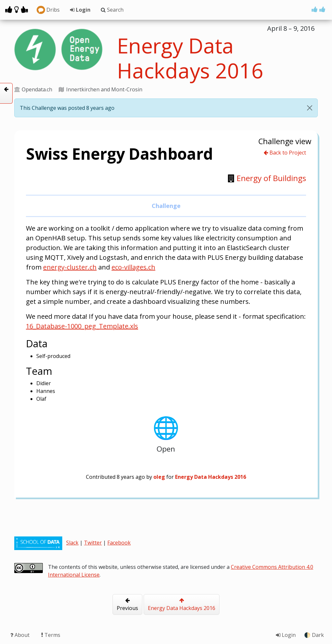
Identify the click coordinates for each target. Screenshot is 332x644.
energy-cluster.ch (70, 267)
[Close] (310, 108)
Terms (51, 635)
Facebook (119, 543)
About (21, 635)
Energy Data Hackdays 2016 (182, 605)
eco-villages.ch (133, 267)
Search (112, 10)
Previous (127, 605)
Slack (72, 543)
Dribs (48, 10)
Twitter (93, 543)
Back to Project (285, 153)
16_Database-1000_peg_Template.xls (82, 326)
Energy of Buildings (271, 178)
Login (80, 10)
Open (166, 432)
